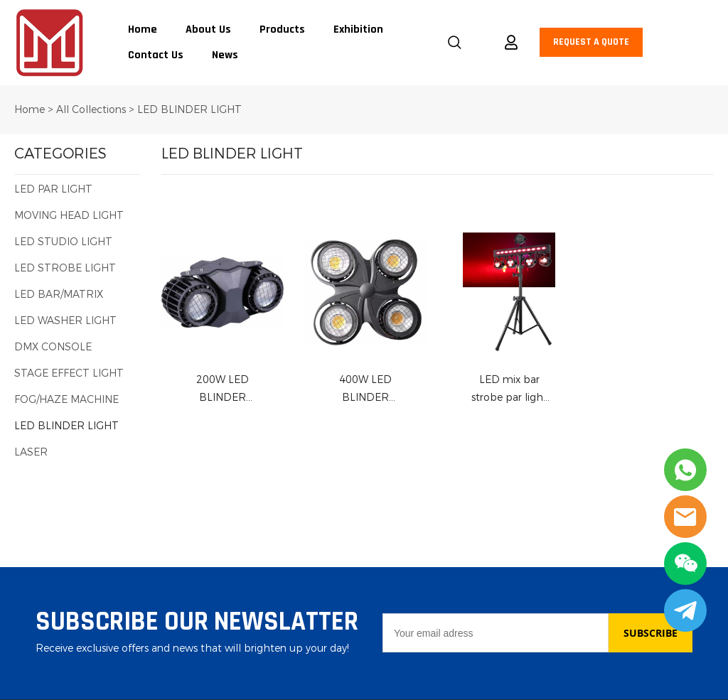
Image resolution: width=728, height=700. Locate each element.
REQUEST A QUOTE (591, 42)
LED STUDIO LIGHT (63, 242)
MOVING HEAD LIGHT (69, 216)
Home (143, 30)
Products (282, 30)
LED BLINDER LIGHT (189, 110)
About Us (208, 30)
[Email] (496, 633)
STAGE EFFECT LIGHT (69, 373)
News (225, 55)
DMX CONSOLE (53, 347)
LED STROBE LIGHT (65, 268)
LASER (31, 452)
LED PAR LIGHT (53, 189)
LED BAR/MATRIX (59, 295)
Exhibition (358, 30)
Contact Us (156, 55)
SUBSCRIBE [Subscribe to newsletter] (651, 633)
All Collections (91, 110)
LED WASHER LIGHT (65, 321)
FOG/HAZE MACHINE (66, 400)
